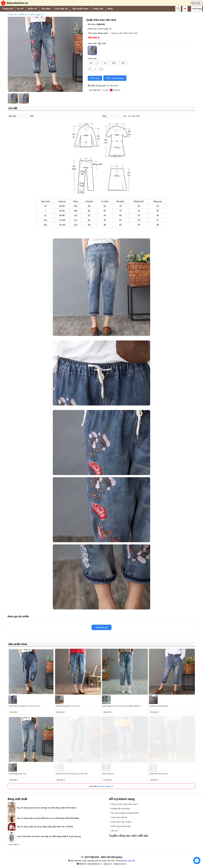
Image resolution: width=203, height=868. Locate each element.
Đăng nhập (196, 3)
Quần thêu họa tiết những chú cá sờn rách (72, 774)
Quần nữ (32, 9)
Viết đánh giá (101, 627)
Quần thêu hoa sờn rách (159, 774)
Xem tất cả (14, 844)
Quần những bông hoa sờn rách (68, 706)
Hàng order (103, 33)
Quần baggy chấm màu (18, 774)
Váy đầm (46, 9)
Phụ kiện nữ (61, 9)
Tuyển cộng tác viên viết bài (128, 836)
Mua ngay (95, 78)
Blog (110, 9)
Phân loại (98, 9)
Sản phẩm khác (80, 9)
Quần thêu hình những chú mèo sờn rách (24, 706)
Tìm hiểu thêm (112, 86)
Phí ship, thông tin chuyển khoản (125, 813)
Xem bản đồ (129, 861)
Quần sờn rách (108, 774)
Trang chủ (8, 9)
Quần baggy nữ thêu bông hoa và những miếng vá (122, 706)
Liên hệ (114, 831)
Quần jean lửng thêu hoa (159, 706)
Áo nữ (20, 9)
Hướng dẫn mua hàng (120, 809)
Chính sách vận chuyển (121, 822)
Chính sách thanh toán (121, 826)
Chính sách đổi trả (119, 817)
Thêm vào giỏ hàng (115, 78)
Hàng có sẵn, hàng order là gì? (125, 33)
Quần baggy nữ (37, 14)
